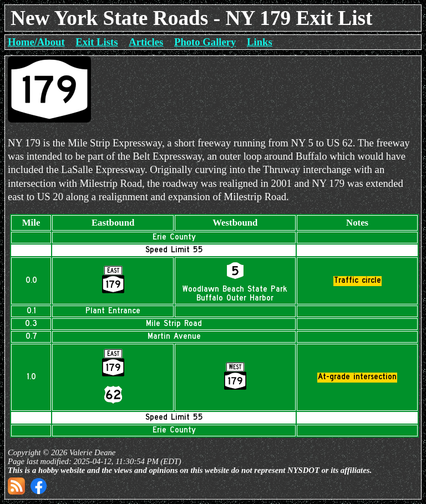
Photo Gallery (205, 42)
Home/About (36, 42)
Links (260, 42)
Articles (146, 42)
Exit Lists (97, 42)
